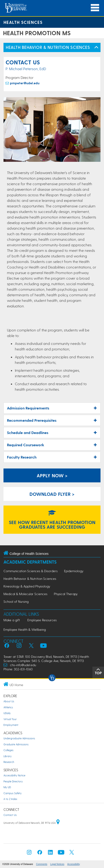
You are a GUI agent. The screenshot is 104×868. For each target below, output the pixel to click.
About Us (9, 701)
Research (9, 762)
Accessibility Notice (14, 775)
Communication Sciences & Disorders (31, 571)
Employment (11, 725)
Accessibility (74, 864)
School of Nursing (16, 601)
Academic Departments (30, 562)
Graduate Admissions (16, 744)
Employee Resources (42, 620)
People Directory (13, 781)
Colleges (8, 750)
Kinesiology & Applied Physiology (27, 586)
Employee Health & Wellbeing (25, 629)
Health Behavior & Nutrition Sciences (30, 579)
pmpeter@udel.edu (25, 83)
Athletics (8, 707)
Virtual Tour (10, 719)
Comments (42, 864)
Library (8, 756)
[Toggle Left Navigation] (96, 47)
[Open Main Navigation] (95, 8)
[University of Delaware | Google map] (58, 823)
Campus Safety (13, 793)
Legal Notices (57, 864)
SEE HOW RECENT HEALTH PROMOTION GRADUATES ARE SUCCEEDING (52, 520)
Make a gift (12, 620)
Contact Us (10, 815)
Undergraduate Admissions (19, 738)
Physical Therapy (66, 594)
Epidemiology (74, 571)
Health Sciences (23, 22)
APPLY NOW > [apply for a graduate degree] (52, 475)
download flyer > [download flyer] (52, 494)
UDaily (7, 713)
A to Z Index (10, 799)
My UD (7, 787)
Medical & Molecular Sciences (25, 594)
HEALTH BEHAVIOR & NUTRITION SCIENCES (48, 47)
